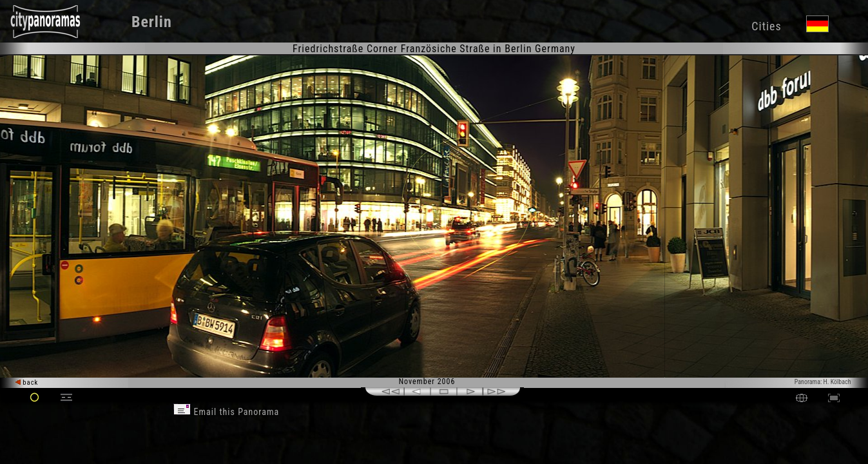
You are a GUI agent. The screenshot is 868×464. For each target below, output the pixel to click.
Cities (766, 26)
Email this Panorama (226, 412)
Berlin (152, 22)
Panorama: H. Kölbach (823, 382)
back (27, 382)
